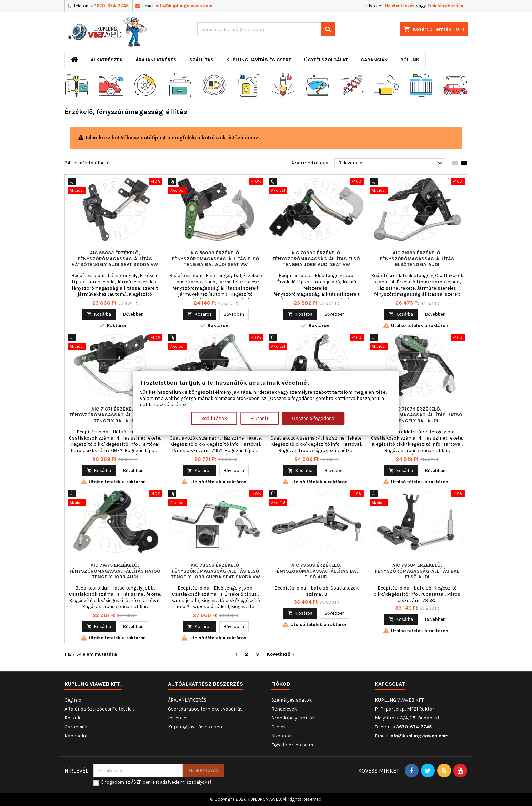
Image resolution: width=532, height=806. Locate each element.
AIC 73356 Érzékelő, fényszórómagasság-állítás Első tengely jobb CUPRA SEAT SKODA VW (215, 571)
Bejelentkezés (400, 6)
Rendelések (284, 709)
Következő (282, 654)
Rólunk (410, 60)
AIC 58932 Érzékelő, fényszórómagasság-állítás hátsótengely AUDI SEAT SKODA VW (115, 259)
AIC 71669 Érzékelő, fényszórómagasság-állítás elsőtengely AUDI (417, 259)
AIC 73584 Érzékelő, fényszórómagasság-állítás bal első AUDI (417, 571)
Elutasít (259, 418)
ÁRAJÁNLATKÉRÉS (156, 60)
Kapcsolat (76, 736)
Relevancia (391, 163)
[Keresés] (266, 29)
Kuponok (282, 736)
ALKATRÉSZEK (107, 60)
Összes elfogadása (313, 418)
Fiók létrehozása (445, 6)
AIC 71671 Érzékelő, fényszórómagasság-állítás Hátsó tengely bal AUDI (115, 415)
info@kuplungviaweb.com (184, 6)
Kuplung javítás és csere (259, 60)
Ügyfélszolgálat (326, 60)
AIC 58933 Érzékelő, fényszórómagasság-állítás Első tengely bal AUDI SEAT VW (216, 259)
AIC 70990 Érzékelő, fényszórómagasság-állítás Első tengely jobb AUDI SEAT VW (316, 259)
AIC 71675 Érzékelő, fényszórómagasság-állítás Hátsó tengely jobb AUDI (115, 571)
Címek (279, 727)
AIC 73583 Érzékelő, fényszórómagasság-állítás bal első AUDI (317, 571)
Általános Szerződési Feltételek (99, 709)
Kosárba (99, 314)
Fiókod (281, 684)
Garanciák (374, 60)
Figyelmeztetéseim (292, 745)
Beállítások (214, 418)
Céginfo (73, 700)
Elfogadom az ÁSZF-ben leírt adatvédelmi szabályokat (156, 782)
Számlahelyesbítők (293, 718)
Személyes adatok (292, 700)
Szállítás (201, 60)
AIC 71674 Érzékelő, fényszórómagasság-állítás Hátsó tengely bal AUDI (417, 415)
